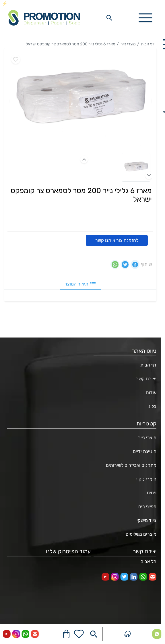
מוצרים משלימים (141, 534)
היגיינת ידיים (145, 451)
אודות (151, 393)
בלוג (152, 406)
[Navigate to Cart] (66, 634)
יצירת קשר (146, 379)
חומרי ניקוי (146, 479)
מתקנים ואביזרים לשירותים (131, 465)
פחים (152, 493)
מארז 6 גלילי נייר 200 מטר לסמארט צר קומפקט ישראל (71, 44)
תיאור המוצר (80, 284)
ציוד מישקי (146, 520)
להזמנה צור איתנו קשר (117, 240)
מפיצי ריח (147, 507)
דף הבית (148, 44)
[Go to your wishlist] (79, 634)
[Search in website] (109, 18)
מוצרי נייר (128, 44)
